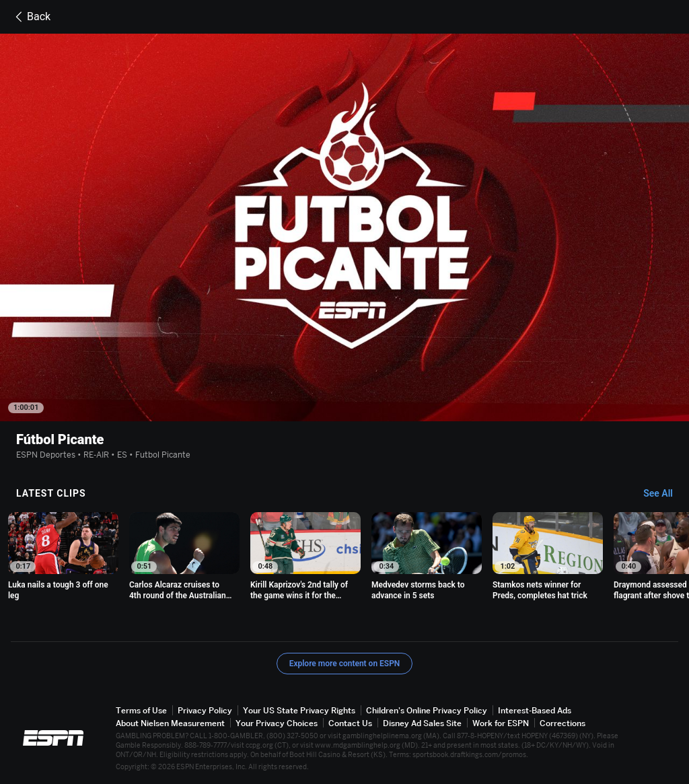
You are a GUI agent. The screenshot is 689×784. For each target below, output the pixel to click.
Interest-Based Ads (535, 710)
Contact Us (350, 723)
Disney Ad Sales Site (422, 723)
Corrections (563, 723)
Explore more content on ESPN (345, 664)
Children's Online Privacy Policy (427, 710)
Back (31, 17)
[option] (63, 557)
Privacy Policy (205, 710)
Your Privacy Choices (277, 723)
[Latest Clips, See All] (664, 494)
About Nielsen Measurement (170, 723)
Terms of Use (141, 710)
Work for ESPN (501, 723)
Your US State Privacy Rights (299, 710)
